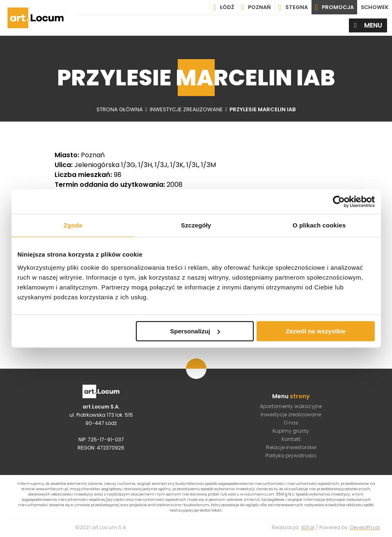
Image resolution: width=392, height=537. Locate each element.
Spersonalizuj (195, 331)
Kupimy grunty (291, 431)
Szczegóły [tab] (196, 225)
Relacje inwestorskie (291, 448)
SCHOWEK (374, 7)
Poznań (255, 7)
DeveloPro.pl (365, 529)
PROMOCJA (333, 7)
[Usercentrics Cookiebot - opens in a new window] (339, 202)
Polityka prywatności (291, 456)
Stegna (291, 7)
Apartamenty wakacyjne (291, 407)
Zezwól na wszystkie (316, 331)
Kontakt (291, 439)
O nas (291, 423)
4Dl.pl (308, 529)
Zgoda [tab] (73, 225)
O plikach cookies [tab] (319, 225)
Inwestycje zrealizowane (291, 415)
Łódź (222, 7)
